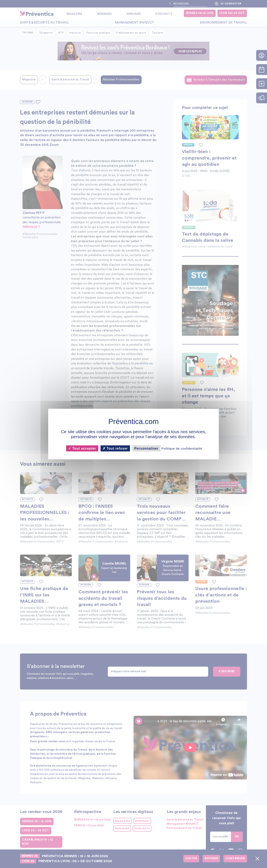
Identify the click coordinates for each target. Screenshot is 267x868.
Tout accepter (82, 448)
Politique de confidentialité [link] (182, 448)
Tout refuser (115, 448)
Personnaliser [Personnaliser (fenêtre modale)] (146, 448)
